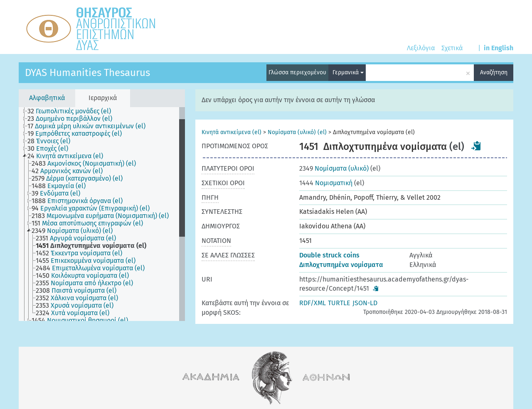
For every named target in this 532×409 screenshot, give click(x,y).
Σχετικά (452, 48)
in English (499, 48)
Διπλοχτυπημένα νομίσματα (341, 265)
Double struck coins (329, 255)
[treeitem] (73, 111)
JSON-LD (365, 303)
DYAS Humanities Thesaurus (87, 73)
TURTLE (339, 303)
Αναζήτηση (494, 72)
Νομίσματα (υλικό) (334, 168)
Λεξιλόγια (421, 48)
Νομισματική (326, 183)
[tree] (102, 214)
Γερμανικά (348, 72)
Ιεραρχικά (103, 98)
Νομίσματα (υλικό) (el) (297, 132)
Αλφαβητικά (47, 98)
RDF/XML (313, 303)
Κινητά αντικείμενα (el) (232, 132)
